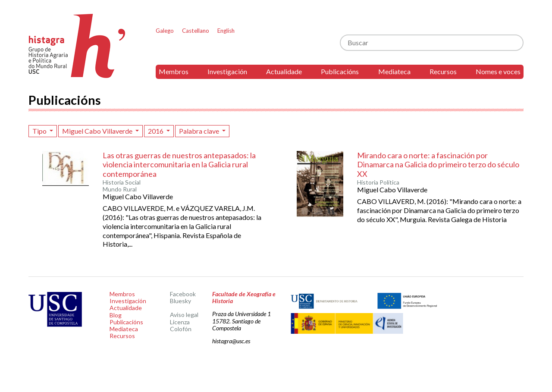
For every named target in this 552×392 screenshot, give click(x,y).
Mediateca (394, 71)
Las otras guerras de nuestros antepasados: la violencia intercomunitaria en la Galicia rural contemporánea (179, 165)
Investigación (227, 71)
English (226, 31)
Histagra (77, 46)
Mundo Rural (120, 189)
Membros (174, 71)
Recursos (443, 71)
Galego (165, 31)
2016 (156, 131)
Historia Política (378, 182)
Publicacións (340, 71)
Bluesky (180, 301)
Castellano (196, 31)
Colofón (181, 329)
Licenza (180, 322)
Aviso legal (184, 315)
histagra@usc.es (231, 341)
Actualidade (284, 71)
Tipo (40, 131)
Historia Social (122, 182)
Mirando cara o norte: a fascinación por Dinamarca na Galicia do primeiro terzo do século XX (438, 165)
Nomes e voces (498, 71)
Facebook (183, 294)
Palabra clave (200, 131)
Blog (116, 315)
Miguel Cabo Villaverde (98, 131)
